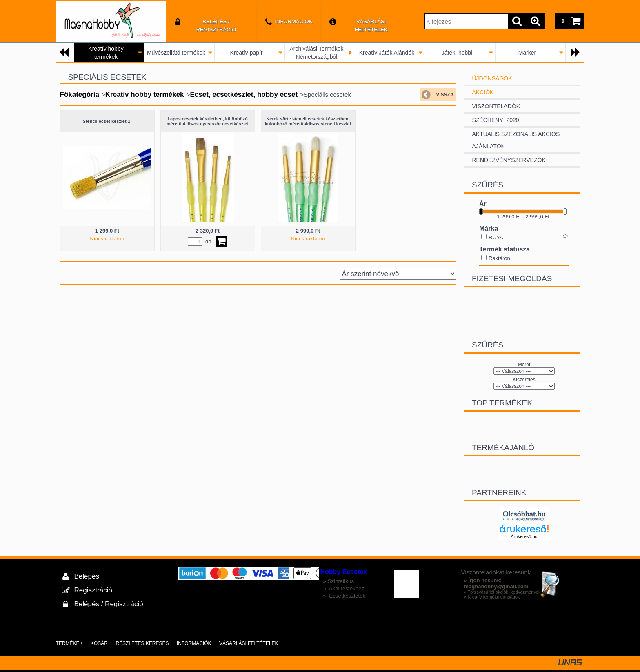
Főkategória (80, 95)
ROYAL (497, 237)
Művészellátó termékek (176, 53)
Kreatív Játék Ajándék (387, 53)
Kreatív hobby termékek (145, 95)
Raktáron (499, 258)
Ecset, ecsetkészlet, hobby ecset (244, 95)
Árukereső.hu (524, 536)
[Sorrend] (398, 274)
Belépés (87, 576)
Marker (527, 53)
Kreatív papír (246, 53)
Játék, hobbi (457, 53)
